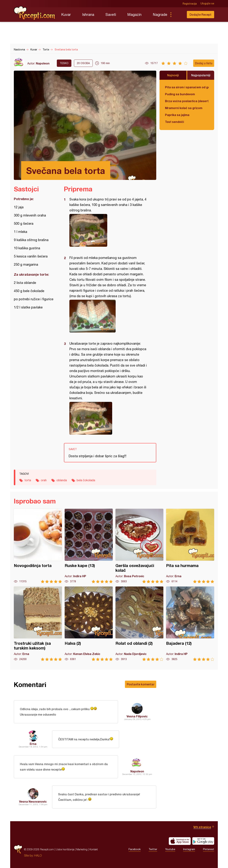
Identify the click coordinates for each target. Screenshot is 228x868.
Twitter (153, 849)
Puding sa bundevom (180, 94)
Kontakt (94, 849)
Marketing (82, 849)
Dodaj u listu (204, 63)
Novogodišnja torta (38, 546)
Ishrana (88, 14)
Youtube (170, 849)
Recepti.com (35, 13)
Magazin (134, 14)
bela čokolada (86, 480)
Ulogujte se (207, 4)
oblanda (62, 480)
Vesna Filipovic (137, 716)
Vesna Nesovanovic (33, 801)
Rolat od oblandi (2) (139, 624)
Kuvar (66, 14)
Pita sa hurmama (190, 546)
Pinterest (209, 849)
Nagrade (160, 14)
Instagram (189, 849)
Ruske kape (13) (89, 546)
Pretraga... (178, 15)
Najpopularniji (201, 75)
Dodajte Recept (201, 14)
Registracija (190, 4)
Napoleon (43, 63)
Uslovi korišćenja (65, 849)
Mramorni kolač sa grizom (184, 108)
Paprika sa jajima (177, 115)
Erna (33, 744)
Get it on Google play (203, 841)
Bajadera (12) (190, 624)
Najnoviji (173, 75)
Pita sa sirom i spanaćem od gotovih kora (187, 87)
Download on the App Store (180, 841)
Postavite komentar (141, 684)
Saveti (111, 14)
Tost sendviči (174, 122)
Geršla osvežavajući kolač (139, 546)
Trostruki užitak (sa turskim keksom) (38, 624)
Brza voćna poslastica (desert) (187, 101)
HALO (38, 855)
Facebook (135, 849)
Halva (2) (89, 624)
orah (44, 480)
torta (28, 480)
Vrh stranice (202, 827)
